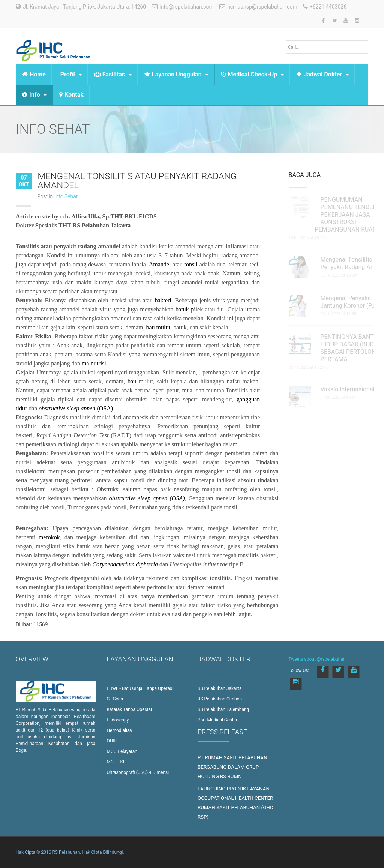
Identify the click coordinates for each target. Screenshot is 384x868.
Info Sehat (66, 196)
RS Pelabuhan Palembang (223, 709)
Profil (71, 74)
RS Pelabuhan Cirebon (220, 699)
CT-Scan (115, 699)
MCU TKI (116, 762)
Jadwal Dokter (323, 74)
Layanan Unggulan (176, 74)
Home (34, 74)
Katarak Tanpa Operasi (129, 709)
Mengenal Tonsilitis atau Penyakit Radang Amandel (137, 181)
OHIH (112, 741)
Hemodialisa (119, 730)
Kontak (71, 95)
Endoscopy (118, 720)
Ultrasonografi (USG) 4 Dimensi (138, 772)
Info (34, 95)
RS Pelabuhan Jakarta (220, 688)
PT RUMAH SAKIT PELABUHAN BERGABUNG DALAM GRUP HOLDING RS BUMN (232, 767)
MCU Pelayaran (122, 751)
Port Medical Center (217, 720)
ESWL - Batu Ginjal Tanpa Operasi (140, 688)
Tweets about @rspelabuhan (317, 659)
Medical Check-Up (253, 74)
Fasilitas (113, 74)
